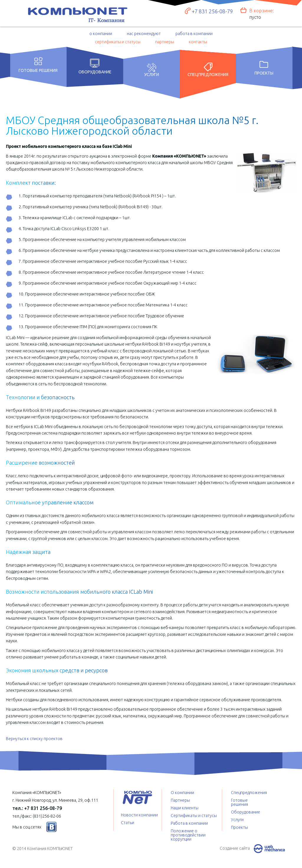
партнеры (165, 42)
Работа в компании (189, 823)
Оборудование (95, 72)
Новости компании (139, 815)
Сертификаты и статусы (194, 816)
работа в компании (194, 34)
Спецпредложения (208, 72)
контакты (198, 42)
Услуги (152, 72)
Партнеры (180, 800)
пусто (255, 17)
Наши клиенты (185, 808)
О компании (182, 793)
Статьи (128, 823)
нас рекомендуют (144, 34)
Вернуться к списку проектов (34, 739)
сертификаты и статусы (118, 42)
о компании (101, 34)
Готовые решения (38, 70)
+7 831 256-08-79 (212, 11)
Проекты (264, 72)
